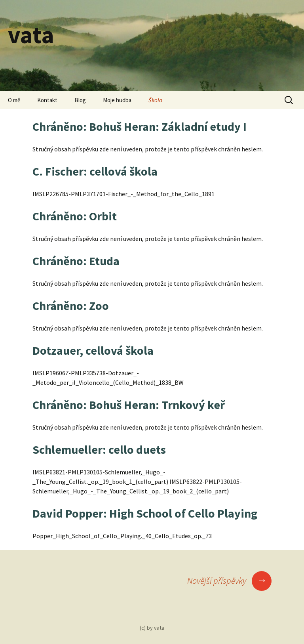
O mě (14, 100)
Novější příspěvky (229, 581)
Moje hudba (117, 100)
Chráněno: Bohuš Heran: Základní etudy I (140, 126)
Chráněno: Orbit (75, 216)
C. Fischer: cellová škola (95, 171)
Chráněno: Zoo (71, 306)
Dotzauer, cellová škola (93, 350)
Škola (155, 100)
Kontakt (47, 100)
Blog (80, 100)
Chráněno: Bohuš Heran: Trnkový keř (129, 405)
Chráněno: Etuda (76, 261)
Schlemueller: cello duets (99, 449)
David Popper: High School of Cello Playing (145, 513)
